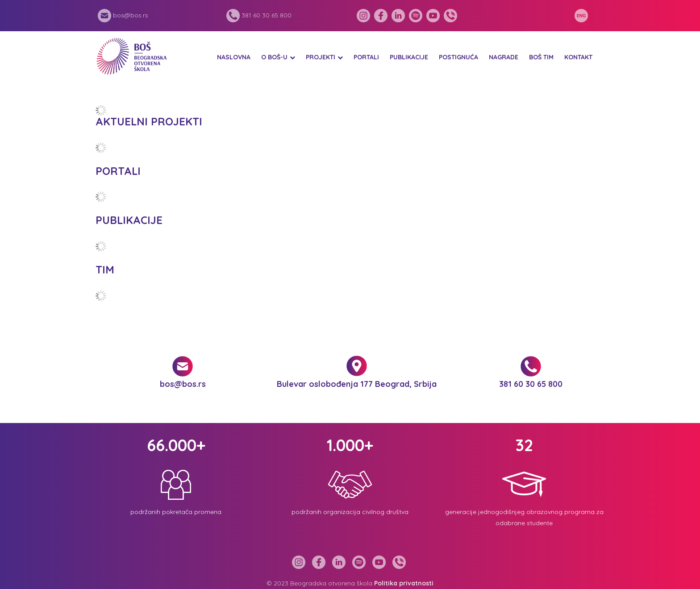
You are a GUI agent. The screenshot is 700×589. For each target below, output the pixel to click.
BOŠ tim (541, 57)
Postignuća (458, 57)
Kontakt (578, 57)
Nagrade (504, 57)
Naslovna (234, 57)
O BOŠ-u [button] (274, 57)
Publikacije (409, 57)
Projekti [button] (321, 57)
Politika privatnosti (404, 583)
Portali (366, 57)
